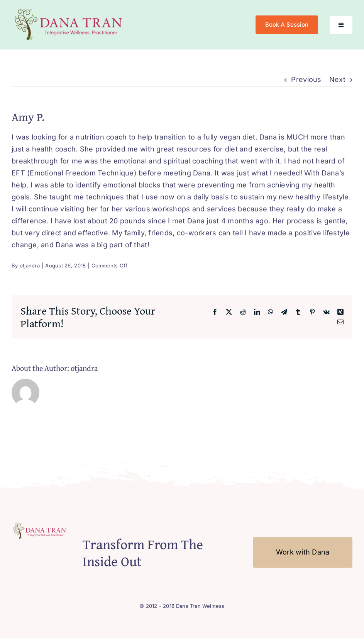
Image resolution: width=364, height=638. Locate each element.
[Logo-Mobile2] (69, 9)
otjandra (30, 265)
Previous (306, 79)
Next (337, 79)
